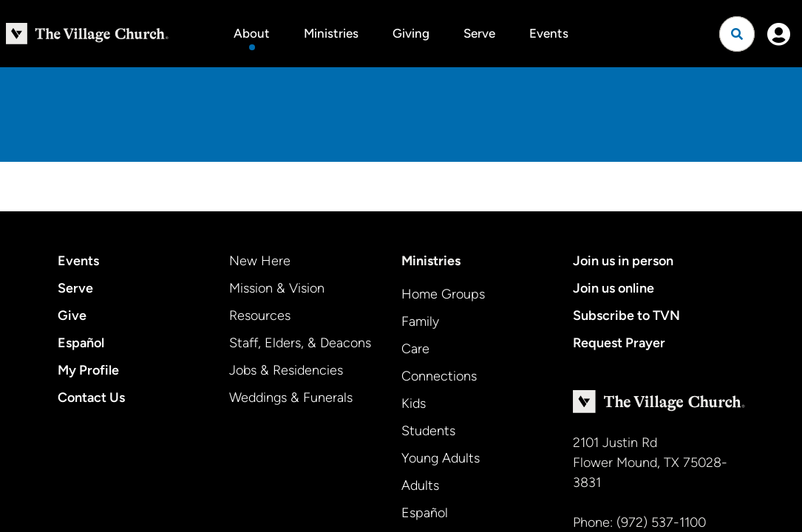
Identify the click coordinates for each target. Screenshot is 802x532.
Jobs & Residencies (286, 370)
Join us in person (623, 261)
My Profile (88, 370)
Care (415, 349)
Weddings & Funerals (291, 398)
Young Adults (441, 458)
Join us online (614, 288)
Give (72, 316)
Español (81, 343)
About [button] (252, 33)
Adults (420, 485)
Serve (479, 33)
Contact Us (91, 398)
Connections (439, 376)
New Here (260, 261)
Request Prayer (619, 343)
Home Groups (443, 294)
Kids (414, 403)
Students (428, 431)
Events (549, 33)
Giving (411, 33)
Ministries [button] (331, 33)
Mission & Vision (277, 288)
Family (420, 321)
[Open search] (737, 34)
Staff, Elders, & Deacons (300, 343)
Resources (260, 316)
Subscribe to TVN (626, 316)
